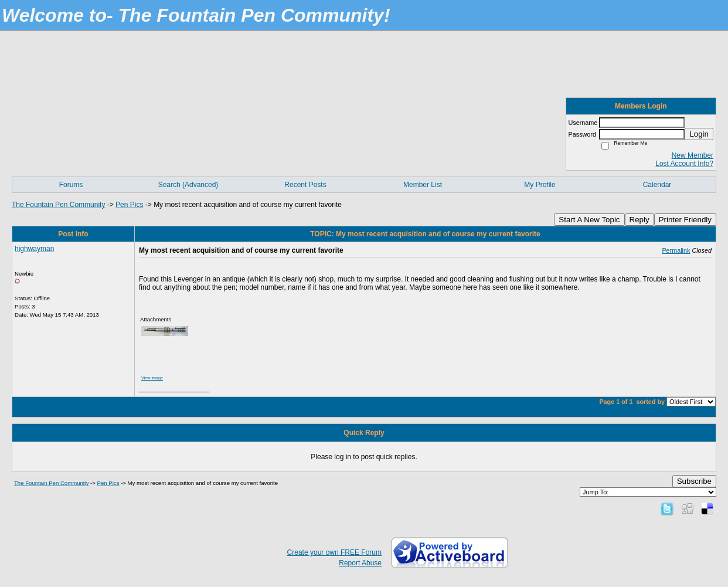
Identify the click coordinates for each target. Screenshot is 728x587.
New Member (693, 155)
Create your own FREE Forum (334, 552)
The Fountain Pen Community (58, 205)
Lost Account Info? (684, 164)
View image (152, 378)
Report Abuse (360, 563)
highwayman (34, 249)
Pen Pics (129, 205)
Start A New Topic (589, 220)
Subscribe (694, 481)
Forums (71, 185)
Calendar (657, 185)
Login (699, 134)
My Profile (540, 185)
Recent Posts (305, 185)
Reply (639, 220)
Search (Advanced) (188, 185)
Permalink (676, 250)
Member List (423, 185)
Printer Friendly (685, 220)
